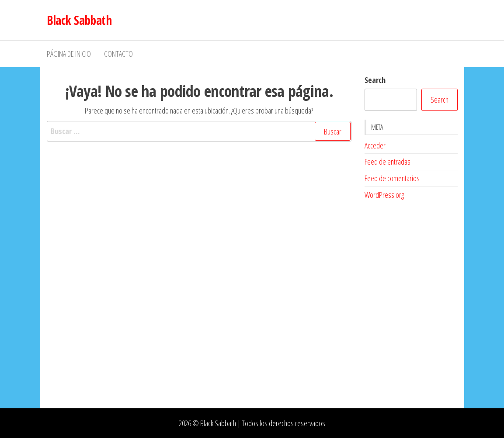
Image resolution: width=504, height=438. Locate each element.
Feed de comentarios (392, 178)
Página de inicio (69, 54)
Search (375, 80)
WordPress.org (384, 195)
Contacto (118, 54)
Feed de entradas (388, 162)
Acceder (375, 145)
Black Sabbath (79, 20)
